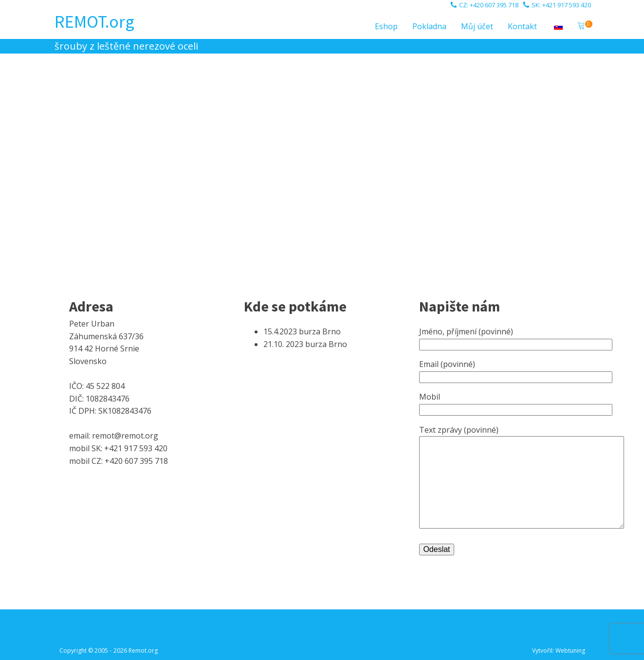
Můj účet (477, 26)
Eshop (386, 26)
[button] (581, 27)
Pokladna (429, 26)
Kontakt (522, 26)
